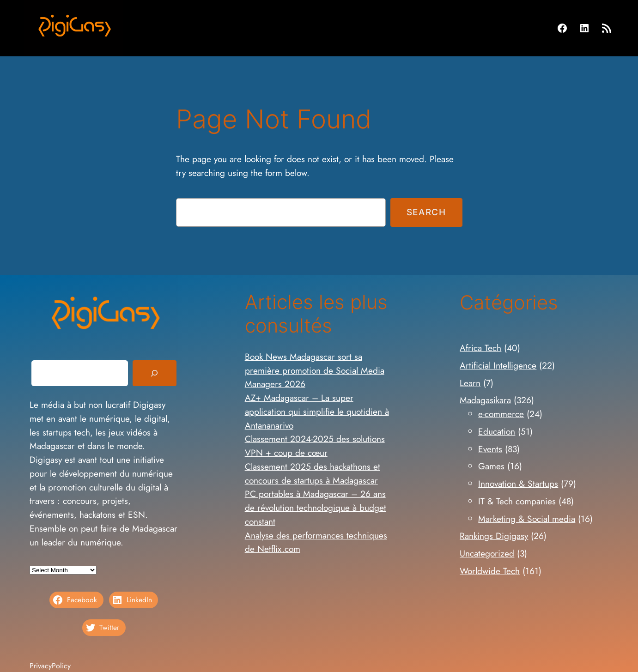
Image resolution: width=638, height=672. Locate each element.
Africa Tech (480, 348)
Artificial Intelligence (498, 365)
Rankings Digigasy (494, 536)
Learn (470, 383)
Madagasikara (485, 400)
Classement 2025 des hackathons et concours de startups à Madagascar (313, 473)
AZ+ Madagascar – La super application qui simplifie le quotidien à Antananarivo (317, 412)
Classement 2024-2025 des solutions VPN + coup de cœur (315, 446)
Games (491, 466)
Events (490, 449)
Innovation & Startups (518, 484)
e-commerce (501, 414)
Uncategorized (487, 553)
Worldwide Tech (490, 571)
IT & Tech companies (517, 501)
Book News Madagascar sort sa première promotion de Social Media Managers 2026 (315, 370)
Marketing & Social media (527, 519)
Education (497, 431)
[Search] (154, 373)
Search (426, 212)
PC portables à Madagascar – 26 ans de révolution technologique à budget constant (316, 508)
